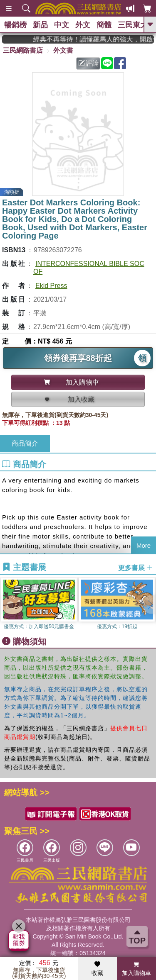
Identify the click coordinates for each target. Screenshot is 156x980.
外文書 (63, 50)
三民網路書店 (23, 50)
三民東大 (133, 25)
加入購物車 (136, 969)
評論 (89, 63)
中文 (62, 25)
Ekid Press (51, 286)
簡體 (104, 25)
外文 (83, 25)
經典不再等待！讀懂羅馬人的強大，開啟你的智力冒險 (101, 39)
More (144, 545)
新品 (40, 25)
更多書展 (136, 568)
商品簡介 (25, 443)
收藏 (97, 969)
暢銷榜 (15, 25)
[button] (150, 605)
